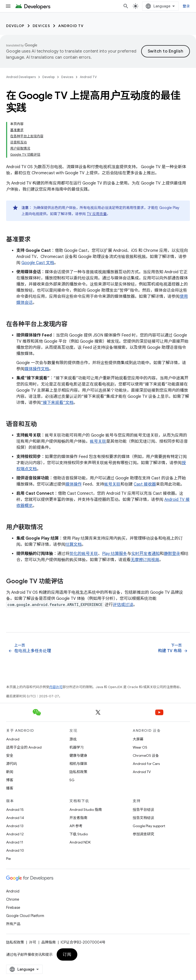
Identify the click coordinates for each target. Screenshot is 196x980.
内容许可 (56, 687)
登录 (186, 6)
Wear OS (140, 747)
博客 (10, 780)
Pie (8, 859)
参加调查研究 (143, 834)
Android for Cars (146, 764)
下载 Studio (79, 834)
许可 (33, 942)
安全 (10, 755)
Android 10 (15, 850)
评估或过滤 (123, 605)
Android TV (71, 26)
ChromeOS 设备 (146, 755)
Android (13, 739)
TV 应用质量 (97, 214)
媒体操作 (73, 484)
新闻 (10, 772)
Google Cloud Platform (25, 916)
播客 (10, 788)
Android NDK (80, 842)
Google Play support (149, 826)
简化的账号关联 (84, 554)
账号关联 (98, 441)
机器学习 (77, 747)
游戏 (73, 739)
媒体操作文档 (37, 369)
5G (72, 780)
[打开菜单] (8, 6)
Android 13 (15, 826)
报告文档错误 (143, 818)
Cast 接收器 (145, 484)
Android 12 (15, 834)
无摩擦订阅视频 (145, 560)
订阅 (67, 954)
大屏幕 (138, 739)
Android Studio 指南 (86, 810)
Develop (15, 26)
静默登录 (172, 554)
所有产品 (13, 924)
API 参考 (76, 826)
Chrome (13, 899)
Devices (41, 26)
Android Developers (21, 77)
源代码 (11, 764)
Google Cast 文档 (38, 263)
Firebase (13, 908)
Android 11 (15, 842)
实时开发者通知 (145, 554)
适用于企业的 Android (24, 747)
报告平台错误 (143, 810)
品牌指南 (48, 942)
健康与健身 (78, 755)
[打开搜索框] (126, 6)
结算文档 (73, 544)
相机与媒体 (78, 764)
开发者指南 (78, 818)
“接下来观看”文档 (57, 403)
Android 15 (15, 810)
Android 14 (15, 818)
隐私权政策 (78, 772)
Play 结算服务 (115, 554)
